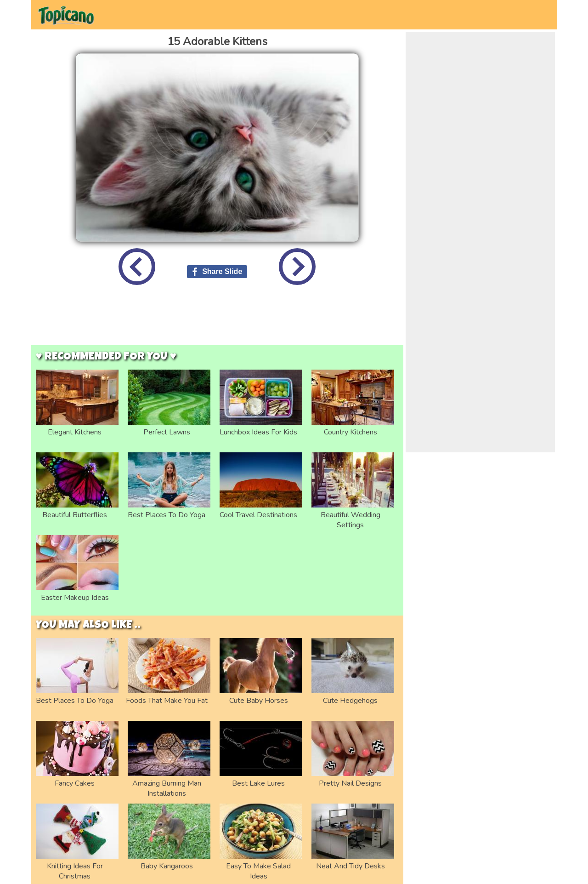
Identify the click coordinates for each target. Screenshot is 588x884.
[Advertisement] (217, 322)
